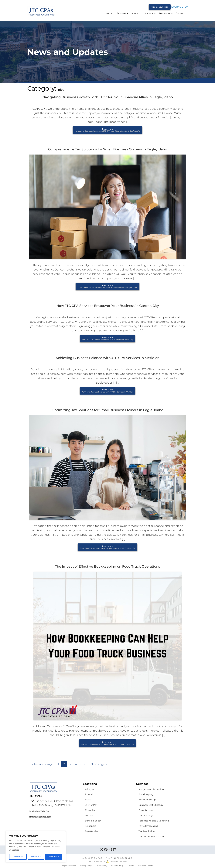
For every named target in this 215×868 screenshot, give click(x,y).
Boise (88, 800)
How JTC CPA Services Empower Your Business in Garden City (108, 306)
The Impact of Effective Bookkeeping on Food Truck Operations (107, 566)
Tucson (89, 816)
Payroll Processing (148, 826)
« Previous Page (43, 764)
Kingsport (90, 826)
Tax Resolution (147, 831)
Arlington (90, 789)
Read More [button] (108, 130)
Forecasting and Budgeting (154, 821)
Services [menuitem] (121, 13)
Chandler (90, 810)
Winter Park (92, 805)
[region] (36, 847)
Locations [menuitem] (148, 13)
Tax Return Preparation (151, 837)
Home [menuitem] (109, 13)
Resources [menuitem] (164, 13)
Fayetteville (91, 831)
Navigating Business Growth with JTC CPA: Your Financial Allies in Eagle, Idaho (108, 97)
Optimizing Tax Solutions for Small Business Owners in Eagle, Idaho (107, 410)
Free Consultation (160, 7)
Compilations (146, 810)
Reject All (36, 857)
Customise (18, 857)
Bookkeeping (146, 794)
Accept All (54, 857)
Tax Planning (146, 816)
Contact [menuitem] (180, 13)
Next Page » (99, 764)
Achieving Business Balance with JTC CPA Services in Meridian (107, 358)
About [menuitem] (135, 13)
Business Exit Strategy (151, 805)
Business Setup (147, 800)
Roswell (89, 794)
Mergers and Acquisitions (152, 789)
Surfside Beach (93, 821)
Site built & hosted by (107, 861)
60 (85, 764)
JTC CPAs (97, 858)
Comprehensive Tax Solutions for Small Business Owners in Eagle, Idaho (108, 149)
